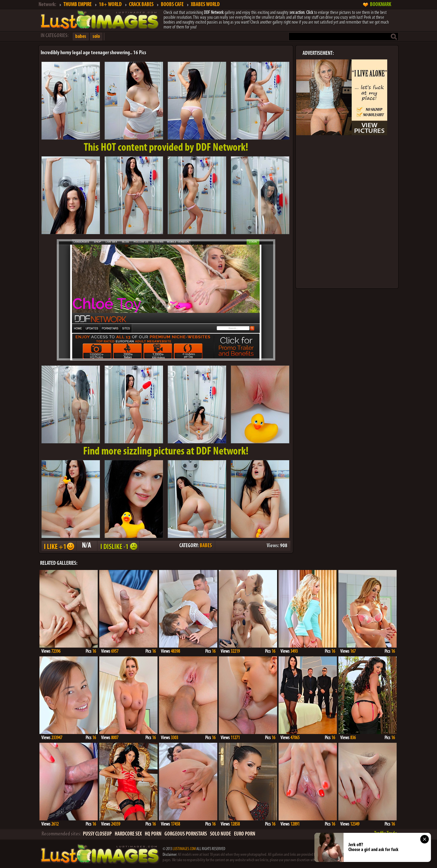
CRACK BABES (141, 5)
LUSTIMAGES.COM (184, 849)
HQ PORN (153, 834)
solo (96, 37)
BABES (206, 546)
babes (81, 37)
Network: (47, 5)
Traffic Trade (386, 834)
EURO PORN (245, 834)
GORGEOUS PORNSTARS (186, 834)
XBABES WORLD (205, 5)
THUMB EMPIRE (78, 5)
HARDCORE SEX (128, 834)
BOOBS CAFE (172, 5)
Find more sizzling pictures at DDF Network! (166, 452)
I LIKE (59, 546)
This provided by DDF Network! (166, 148)
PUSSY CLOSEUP (97, 834)
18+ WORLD (110, 5)
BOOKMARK (381, 5)
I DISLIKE (118, 546)
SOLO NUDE (220, 834)
